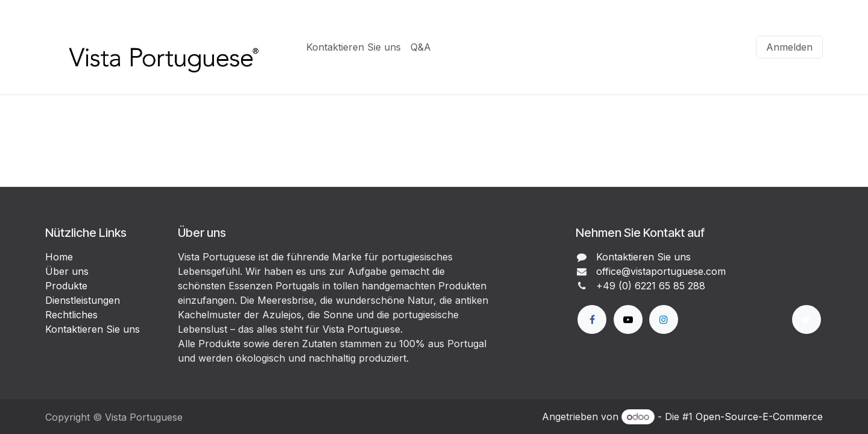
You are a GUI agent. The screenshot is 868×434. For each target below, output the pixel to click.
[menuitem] (354, 47)
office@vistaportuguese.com (661, 271)
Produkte (66, 286)
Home (59, 257)
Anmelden (789, 47)
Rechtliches (71, 315)
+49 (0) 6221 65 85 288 (651, 286)
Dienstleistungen (83, 300)
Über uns (67, 271)
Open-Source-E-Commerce (759, 417)
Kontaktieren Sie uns (93, 329)
